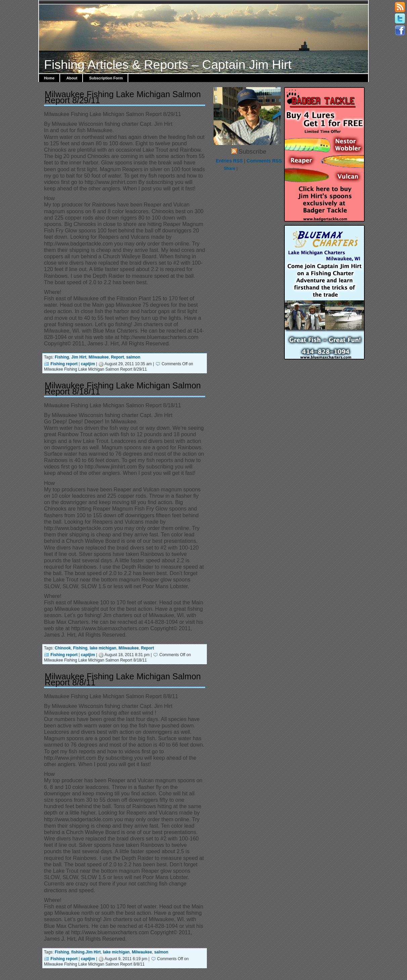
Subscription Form (106, 78)
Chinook (63, 648)
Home (49, 78)
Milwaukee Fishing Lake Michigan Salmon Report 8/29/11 (123, 97)
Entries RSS (229, 161)
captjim (88, 364)
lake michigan (103, 648)
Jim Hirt (79, 357)
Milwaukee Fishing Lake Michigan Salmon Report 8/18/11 (123, 388)
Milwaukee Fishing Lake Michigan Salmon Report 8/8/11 (123, 679)
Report (117, 357)
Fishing (62, 357)
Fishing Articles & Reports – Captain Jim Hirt (168, 65)
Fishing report (64, 364)
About (72, 78)
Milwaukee (99, 357)
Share (230, 168)
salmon (133, 357)
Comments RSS (264, 161)
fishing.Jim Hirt (86, 952)
